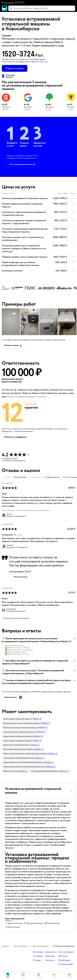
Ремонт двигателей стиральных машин (18, 749)
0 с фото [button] (7, 477)
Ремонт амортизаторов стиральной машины (20, 728)
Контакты (50, 960)
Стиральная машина (40, 946)
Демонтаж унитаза (10, 771)
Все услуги (38, 952)
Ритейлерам (64, 960)
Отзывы (37, 960)
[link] (22, 719)
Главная (5, 946)
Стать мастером (66, 952)
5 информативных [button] (52, 477)
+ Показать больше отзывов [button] (15, 618)
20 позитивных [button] (20, 477)
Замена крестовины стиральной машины (18, 732)
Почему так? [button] (42, 62)
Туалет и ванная (20, 946)
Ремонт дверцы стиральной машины (17, 719)
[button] (38, 3)
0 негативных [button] (36, 477)
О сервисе (38, 956)
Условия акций (66, 964)
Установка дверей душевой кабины (44, 771)
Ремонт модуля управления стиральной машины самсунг (25, 754)
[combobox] (42, 8)
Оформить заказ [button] (15, 68)
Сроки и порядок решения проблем (27, 397)
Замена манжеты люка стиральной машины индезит (23, 762)
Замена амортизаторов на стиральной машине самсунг (24, 767)
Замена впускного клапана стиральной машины (21, 723)
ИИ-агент (63, 956)
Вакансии (50, 956)
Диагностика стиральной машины (16, 745)
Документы (51, 952)
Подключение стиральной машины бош (18, 758)
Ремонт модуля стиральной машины (17, 741)
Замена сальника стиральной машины (17, 736)
